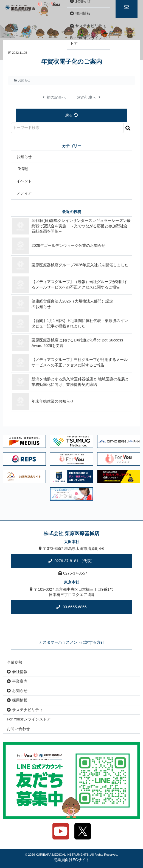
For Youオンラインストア (88, 41)
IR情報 (22, 169)
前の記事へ (54, 97)
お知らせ (24, 80)
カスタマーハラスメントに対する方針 (72, 642)
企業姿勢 (15, 662)
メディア (24, 193)
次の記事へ (89, 97)
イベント (24, 181)
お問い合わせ (18, 729)
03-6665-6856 (74, 607)
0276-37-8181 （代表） (74, 561)
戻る (71, 115)
